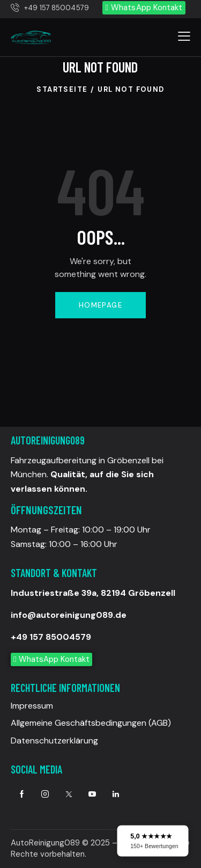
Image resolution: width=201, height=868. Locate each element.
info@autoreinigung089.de (69, 615)
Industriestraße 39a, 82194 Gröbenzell (93, 593)
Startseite (62, 89)
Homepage (100, 305)
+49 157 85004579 (51, 637)
